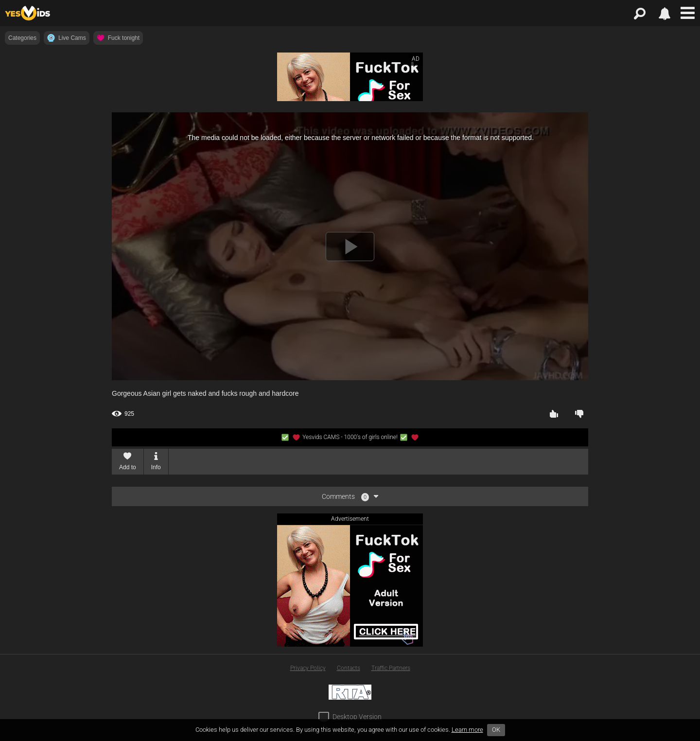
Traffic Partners (391, 668)
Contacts (349, 668)
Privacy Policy (308, 668)
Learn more (467, 730)
